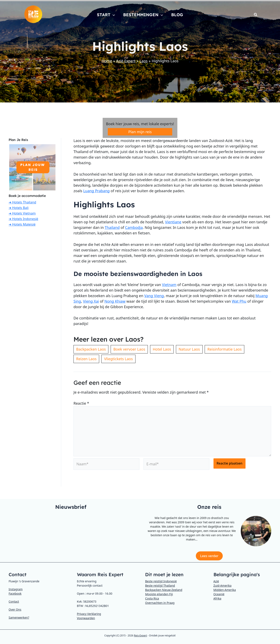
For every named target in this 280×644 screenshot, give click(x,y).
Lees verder (209, 556)
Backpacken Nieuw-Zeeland (164, 590)
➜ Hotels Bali (19, 208)
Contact (14, 601)
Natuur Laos (189, 349)
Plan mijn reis (140, 132)
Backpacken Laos (91, 349)
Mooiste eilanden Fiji (159, 594)
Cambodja (134, 227)
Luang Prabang (96, 191)
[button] (113, 15)
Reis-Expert (141, 635)
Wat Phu (239, 301)
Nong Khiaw (115, 301)
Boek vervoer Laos (129, 349)
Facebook (15, 593)
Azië (216, 581)
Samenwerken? (19, 617)
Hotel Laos (162, 349)
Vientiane (173, 222)
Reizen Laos (86, 359)
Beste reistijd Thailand (160, 586)
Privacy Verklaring (89, 614)
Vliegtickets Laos (118, 359)
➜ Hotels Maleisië (22, 224)
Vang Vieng (154, 296)
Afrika (217, 598)
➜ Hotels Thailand (22, 202)
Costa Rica (152, 598)
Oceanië (219, 594)
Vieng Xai (91, 301)
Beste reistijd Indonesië (161, 581)
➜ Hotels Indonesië (23, 219)
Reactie (81, 403)
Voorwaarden (86, 618)
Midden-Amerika (225, 590)
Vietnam (169, 285)
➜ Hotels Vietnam (22, 213)
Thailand (112, 227)
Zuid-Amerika (223, 586)
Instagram (16, 589)
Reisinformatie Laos (224, 349)
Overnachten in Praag (160, 603)
